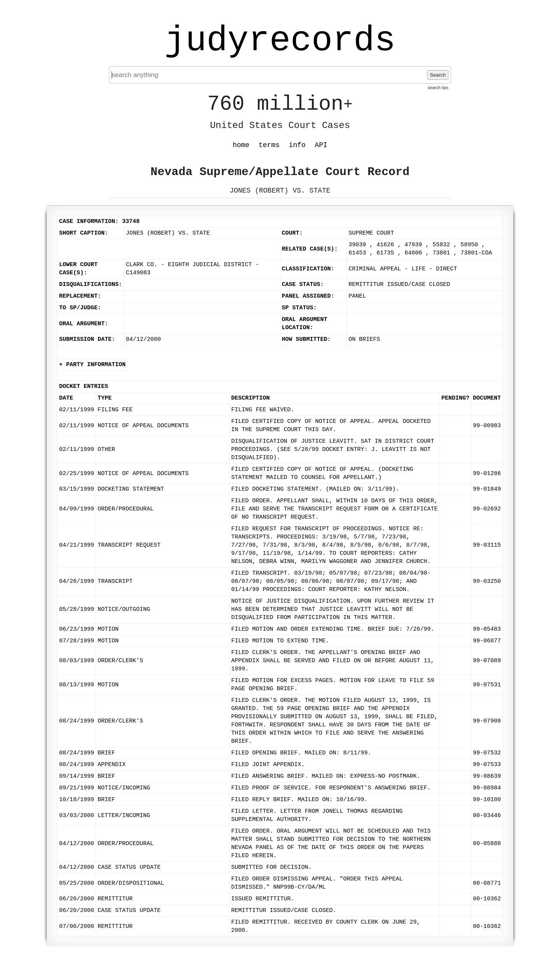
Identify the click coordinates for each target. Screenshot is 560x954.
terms (269, 145)
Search (438, 75)
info (297, 145)
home (241, 145)
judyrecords (280, 41)
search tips (438, 88)
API (321, 145)
